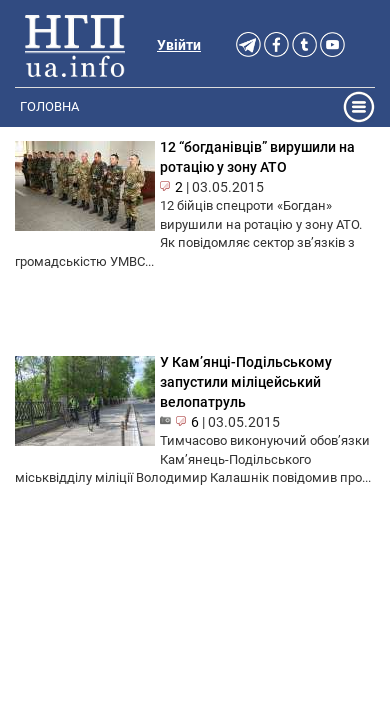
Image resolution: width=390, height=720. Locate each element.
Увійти (179, 45)
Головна (49, 106)
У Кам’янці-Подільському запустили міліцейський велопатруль (246, 382)
